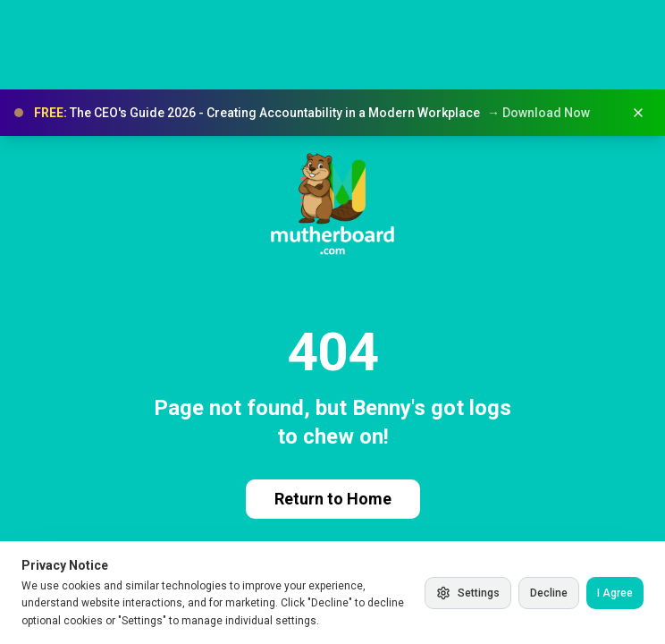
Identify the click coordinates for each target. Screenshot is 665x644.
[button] (332, 113)
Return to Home (333, 499)
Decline (549, 593)
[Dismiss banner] (638, 113)
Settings (468, 593)
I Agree (615, 593)
